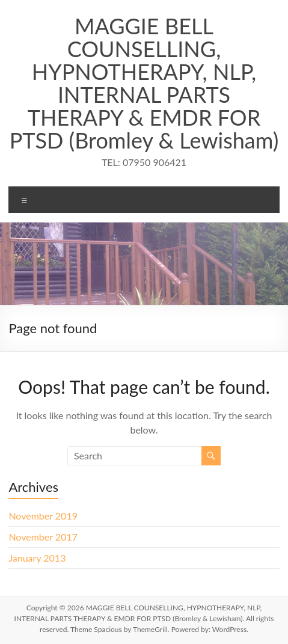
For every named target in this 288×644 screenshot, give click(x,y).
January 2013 (37, 558)
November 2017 (43, 537)
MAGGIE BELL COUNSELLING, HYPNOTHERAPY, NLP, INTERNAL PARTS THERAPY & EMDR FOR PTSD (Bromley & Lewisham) (144, 83)
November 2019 (43, 516)
